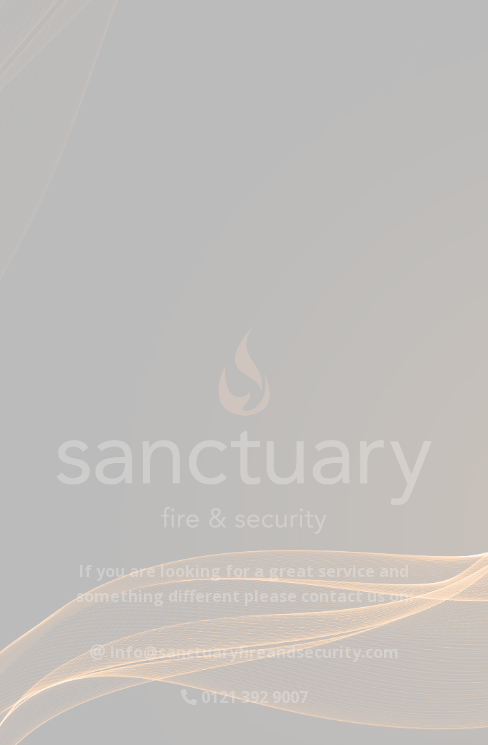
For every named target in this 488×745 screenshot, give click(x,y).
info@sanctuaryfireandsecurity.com (244, 656)
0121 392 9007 (244, 702)
